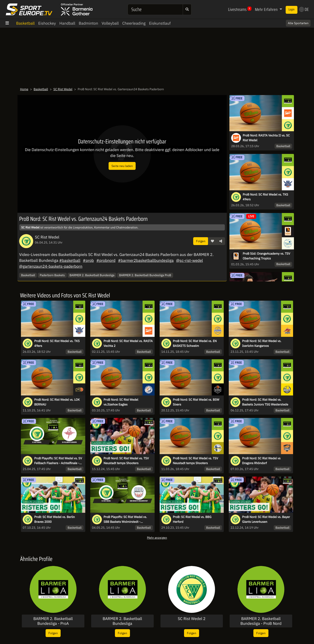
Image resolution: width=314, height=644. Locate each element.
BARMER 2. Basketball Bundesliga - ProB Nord (261, 621)
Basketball (25, 23)
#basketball (70, 260)
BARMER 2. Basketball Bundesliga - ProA (53, 621)
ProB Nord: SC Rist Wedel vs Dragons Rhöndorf (261, 461)
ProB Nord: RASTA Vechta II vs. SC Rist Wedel (266, 138)
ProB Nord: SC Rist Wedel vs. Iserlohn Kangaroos (262, 343)
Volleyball (110, 23)
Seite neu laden (122, 166)
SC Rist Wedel (63, 89)
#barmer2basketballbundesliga (146, 260)
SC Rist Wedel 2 (192, 619)
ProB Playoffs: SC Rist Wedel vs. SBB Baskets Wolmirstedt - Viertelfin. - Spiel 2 (125, 520)
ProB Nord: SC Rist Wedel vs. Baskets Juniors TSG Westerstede (265, 402)
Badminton (88, 23)
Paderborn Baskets (52, 275)
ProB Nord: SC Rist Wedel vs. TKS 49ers (265, 197)
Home (24, 89)
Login (292, 10)
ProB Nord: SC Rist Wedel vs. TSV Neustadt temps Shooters (126, 461)
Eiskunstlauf (160, 23)
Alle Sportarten (298, 23)
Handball (67, 23)
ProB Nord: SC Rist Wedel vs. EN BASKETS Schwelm (195, 343)
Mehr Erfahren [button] (267, 9)
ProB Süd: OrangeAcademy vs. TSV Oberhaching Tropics (266, 256)
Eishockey (47, 23)
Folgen (201, 241)
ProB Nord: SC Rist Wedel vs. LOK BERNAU (57, 402)
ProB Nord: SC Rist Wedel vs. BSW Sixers (196, 402)
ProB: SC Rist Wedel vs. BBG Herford (192, 519)
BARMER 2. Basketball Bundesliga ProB (145, 275)
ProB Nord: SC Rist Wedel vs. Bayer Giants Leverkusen (266, 519)
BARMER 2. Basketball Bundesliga (92, 275)
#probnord (106, 260)
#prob (88, 260)
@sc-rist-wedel (190, 260)
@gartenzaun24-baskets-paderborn (51, 266)
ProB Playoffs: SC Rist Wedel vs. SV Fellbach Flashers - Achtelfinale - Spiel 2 (58, 461)
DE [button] (304, 9)
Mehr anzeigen (157, 538)
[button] (212, 241)
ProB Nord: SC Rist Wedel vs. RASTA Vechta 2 (128, 343)
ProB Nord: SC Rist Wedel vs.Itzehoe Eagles (121, 402)
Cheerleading (134, 23)
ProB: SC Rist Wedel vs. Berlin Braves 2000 (55, 519)
